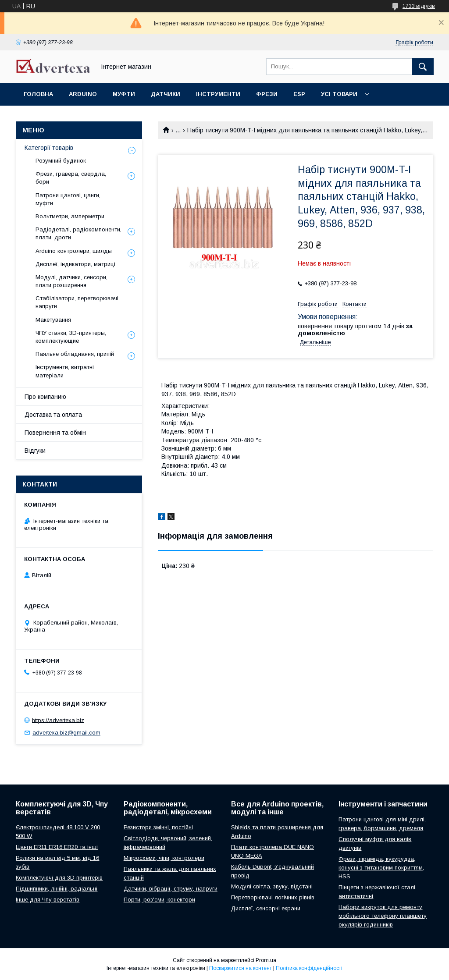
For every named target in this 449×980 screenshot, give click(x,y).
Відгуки (35, 451)
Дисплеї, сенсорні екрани (266, 908)
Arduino (83, 94)
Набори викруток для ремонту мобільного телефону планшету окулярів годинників (383, 916)
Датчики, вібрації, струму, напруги (171, 889)
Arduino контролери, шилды (74, 251)
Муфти (124, 94)
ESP (299, 94)
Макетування (53, 320)
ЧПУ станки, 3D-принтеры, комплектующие (71, 337)
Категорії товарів (49, 148)
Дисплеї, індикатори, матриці (75, 264)
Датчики (166, 94)
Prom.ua (266, 960)
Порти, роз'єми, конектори (159, 900)
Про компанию (45, 397)
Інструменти (218, 94)
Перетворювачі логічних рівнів (273, 897)
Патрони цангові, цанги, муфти (68, 199)
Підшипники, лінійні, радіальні (57, 889)
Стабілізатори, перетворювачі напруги (77, 302)
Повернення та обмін (55, 433)
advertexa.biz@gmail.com (66, 733)
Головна (38, 94)
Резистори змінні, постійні (158, 827)
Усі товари (339, 94)
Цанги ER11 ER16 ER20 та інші (57, 847)
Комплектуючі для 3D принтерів (59, 878)
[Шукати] (423, 67)
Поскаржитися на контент (241, 968)
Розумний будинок (61, 161)
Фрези (267, 94)
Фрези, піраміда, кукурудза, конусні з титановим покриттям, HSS (381, 868)
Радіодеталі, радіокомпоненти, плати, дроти (78, 233)
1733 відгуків (419, 6)
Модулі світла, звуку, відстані (272, 886)
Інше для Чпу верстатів (48, 900)
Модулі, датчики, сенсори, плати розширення (71, 281)
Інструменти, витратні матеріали (65, 371)
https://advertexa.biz (58, 720)
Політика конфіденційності (309, 968)
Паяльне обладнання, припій (75, 354)
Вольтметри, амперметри (70, 216)
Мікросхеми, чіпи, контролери (164, 858)
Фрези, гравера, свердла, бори (71, 178)
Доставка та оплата (53, 415)
